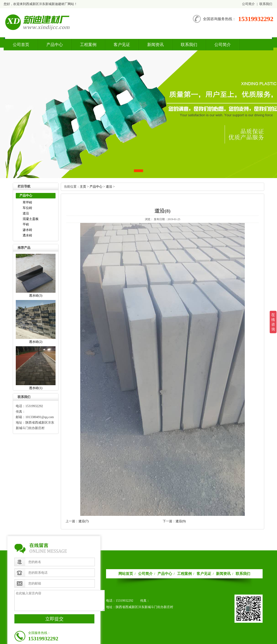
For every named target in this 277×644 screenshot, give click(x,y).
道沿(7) (83, 521)
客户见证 (122, 45)
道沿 (26, 213)
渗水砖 (27, 230)
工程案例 (88, 45)
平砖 (26, 224)
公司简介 (248, 4)
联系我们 (266, 4)
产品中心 (55, 45)
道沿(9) (181, 521)
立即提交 (54, 619)
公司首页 (21, 45)
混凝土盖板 (31, 219)
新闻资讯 (155, 45)
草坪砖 (27, 202)
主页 (83, 187)
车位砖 (27, 208)
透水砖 (27, 235)
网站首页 (126, 574)
